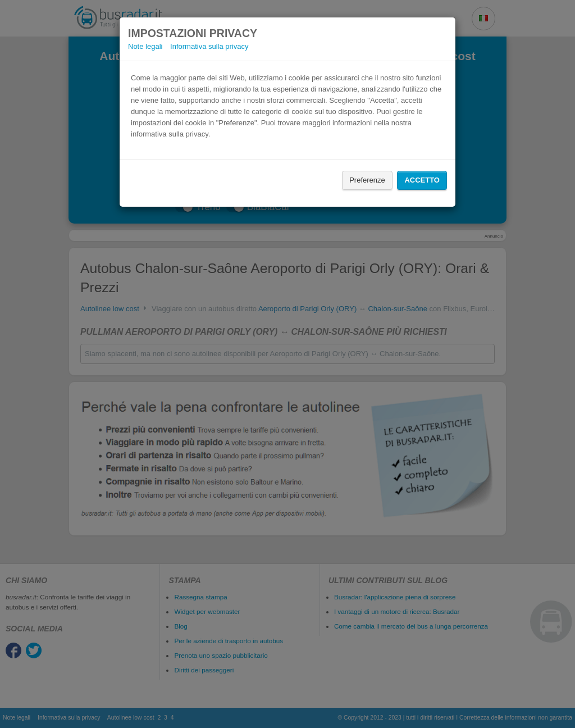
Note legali (145, 46)
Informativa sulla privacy (209, 46)
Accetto (422, 180)
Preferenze (367, 180)
